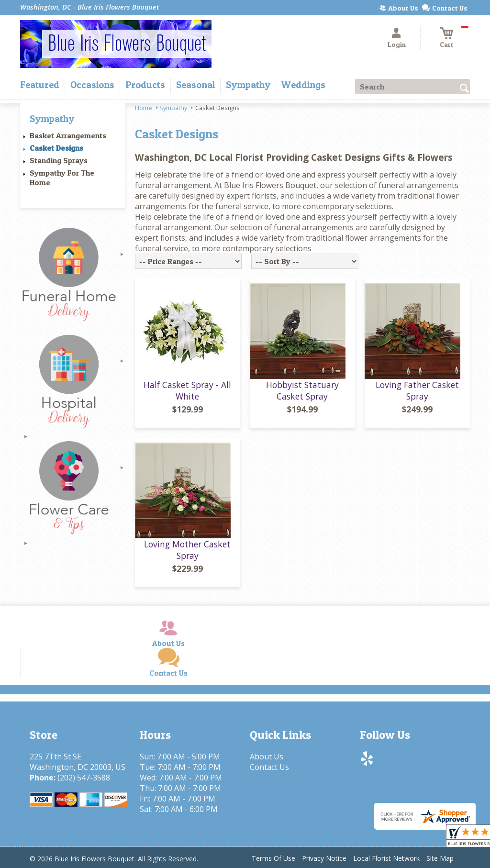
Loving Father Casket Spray (417, 390)
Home (144, 108)
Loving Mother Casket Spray (187, 550)
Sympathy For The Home (62, 178)
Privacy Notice (324, 858)
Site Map (440, 858)
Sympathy (173, 108)
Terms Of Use (273, 858)
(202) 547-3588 (84, 778)
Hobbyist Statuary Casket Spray (302, 390)
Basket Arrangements (68, 135)
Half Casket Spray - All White (187, 390)
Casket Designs (56, 148)
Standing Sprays (59, 160)
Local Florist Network (386, 858)
